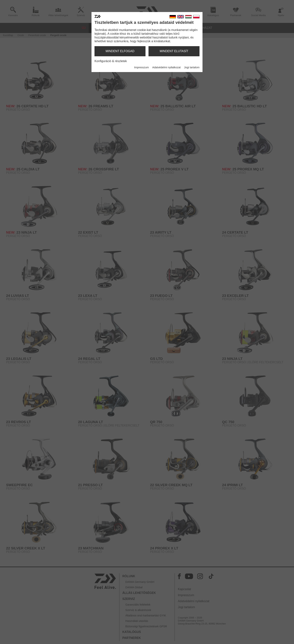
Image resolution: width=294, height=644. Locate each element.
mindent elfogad (120, 51)
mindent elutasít (174, 51)
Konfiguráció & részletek (111, 61)
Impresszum (141, 67)
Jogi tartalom (192, 67)
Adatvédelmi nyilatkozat (166, 67)
